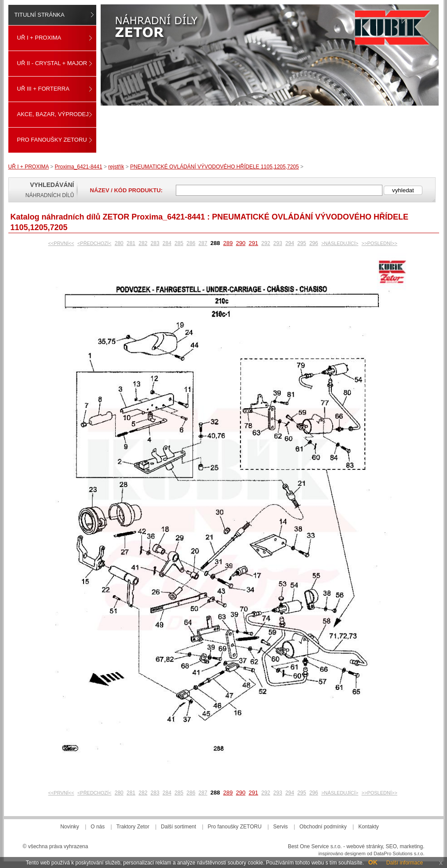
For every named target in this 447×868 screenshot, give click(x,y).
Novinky (70, 827)
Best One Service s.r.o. (315, 846)
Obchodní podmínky (323, 827)
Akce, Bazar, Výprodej (53, 114)
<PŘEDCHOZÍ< (94, 243)
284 (167, 243)
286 (191, 243)
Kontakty (369, 827)
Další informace (405, 863)
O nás (98, 827)
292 (266, 243)
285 (179, 243)
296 (314, 243)
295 (302, 243)
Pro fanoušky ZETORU (52, 140)
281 (131, 243)
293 (278, 243)
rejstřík (116, 167)
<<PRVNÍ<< (61, 243)
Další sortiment (178, 827)
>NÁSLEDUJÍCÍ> (340, 243)
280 (119, 243)
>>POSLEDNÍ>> (380, 243)
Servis (281, 827)
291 (254, 243)
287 (203, 243)
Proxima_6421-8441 (79, 167)
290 (241, 243)
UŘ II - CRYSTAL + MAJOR (52, 63)
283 (155, 243)
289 (228, 243)
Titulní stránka (40, 15)
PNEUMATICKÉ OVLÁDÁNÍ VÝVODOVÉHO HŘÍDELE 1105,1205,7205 (214, 167)
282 (143, 243)
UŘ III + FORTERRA (43, 89)
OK (373, 862)
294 (290, 243)
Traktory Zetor (133, 827)
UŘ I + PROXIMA (39, 38)
